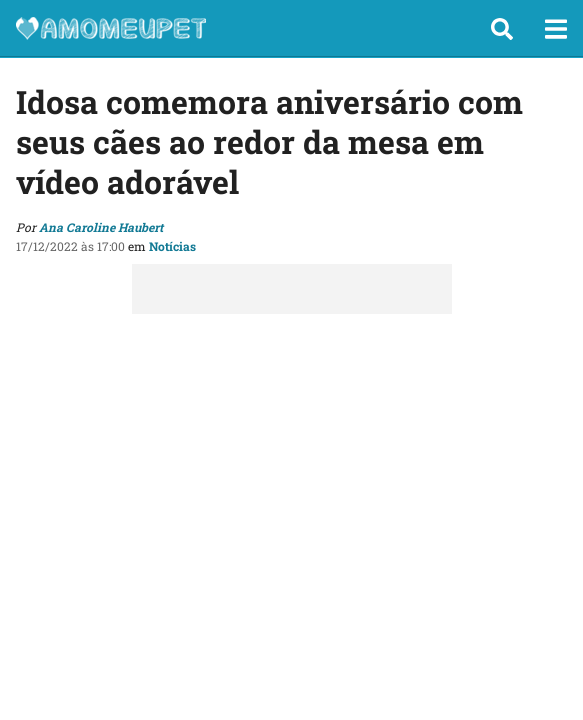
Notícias (172, 246)
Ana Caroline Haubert (101, 227)
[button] (502, 29)
